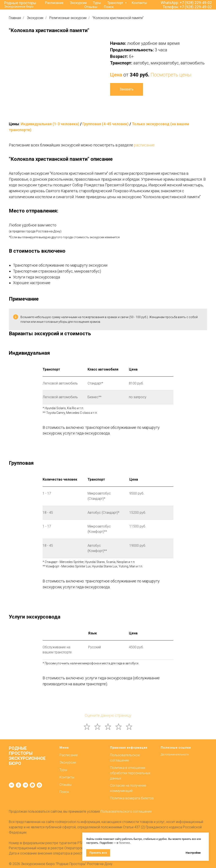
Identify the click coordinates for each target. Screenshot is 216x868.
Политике (124, 843)
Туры (97, 3)
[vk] (11, 785)
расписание (144, 145)
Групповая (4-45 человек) (106, 124)
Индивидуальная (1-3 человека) (50, 124)
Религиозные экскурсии (68, 18)
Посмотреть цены (171, 75)
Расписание (54, 3)
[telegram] (25, 785)
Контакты (139, 3)
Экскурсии (78, 3)
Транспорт (116, 3)
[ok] (18, 785)
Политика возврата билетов (132, 798)
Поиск (109, 7)
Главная (15, 18)
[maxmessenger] (39, 785)
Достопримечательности (175, 755)
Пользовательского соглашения (126, 811)
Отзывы (91, 7)
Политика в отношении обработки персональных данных (130, 773)
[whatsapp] (32, 785)
